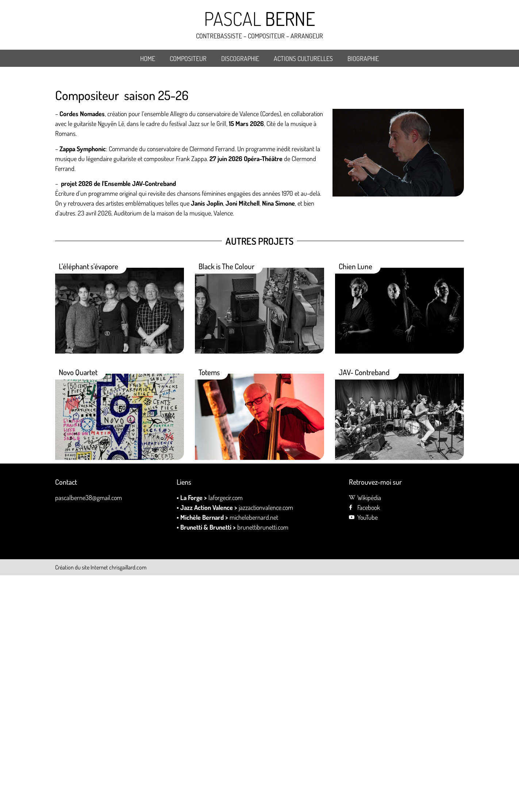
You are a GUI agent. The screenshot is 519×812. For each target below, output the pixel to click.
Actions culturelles (303, 58)
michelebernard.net (254, 517)
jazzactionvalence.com (266, 507)
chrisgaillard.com (128, 567)
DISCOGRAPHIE (240, 58)
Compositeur (188, 58)
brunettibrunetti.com (264, 527)
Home (148, 58)
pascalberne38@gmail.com (89, 498)
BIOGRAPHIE (363, 58)
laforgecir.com (226, 498)
